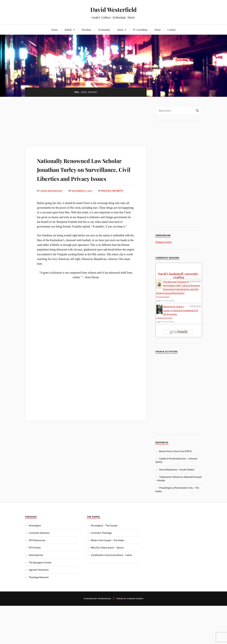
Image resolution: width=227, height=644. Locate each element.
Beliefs (68, 30)
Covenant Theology (101, 533)
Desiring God (36, 555)
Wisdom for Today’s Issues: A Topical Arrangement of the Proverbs (180, 310)
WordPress (105, 599)
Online (163, 242)
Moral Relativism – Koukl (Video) (177, 469)
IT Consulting (140, 30)
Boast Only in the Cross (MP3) (175, 451)
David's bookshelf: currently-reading (179, 275)
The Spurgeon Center (40, 562)
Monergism (35, 525)
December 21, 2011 (85, 200)
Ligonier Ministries (39, 570)
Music (120, 30)
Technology (104, 30)
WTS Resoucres (37, 540)
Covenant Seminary (39, 533)
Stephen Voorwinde (165, 318)
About (157, 30)
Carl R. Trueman (164, 297)
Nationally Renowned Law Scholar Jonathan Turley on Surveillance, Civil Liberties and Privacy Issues (81, 173)
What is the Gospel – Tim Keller (107, 540)
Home (55, 30)
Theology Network (39, 577)
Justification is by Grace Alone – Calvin (111, 555)
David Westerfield (113, 9)
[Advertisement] (86, 120)
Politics (110, 200)
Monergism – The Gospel (104, 525)
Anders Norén (135, 599)
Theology (86, 30)
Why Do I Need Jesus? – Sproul (107, 547)
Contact (171, 30)
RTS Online (35, 547)
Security (121, 200)
